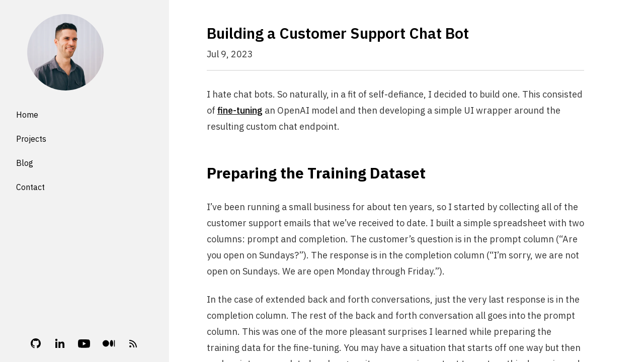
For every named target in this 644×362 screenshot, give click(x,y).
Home (27, 115)
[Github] (36, 343)
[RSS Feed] (133, 343)
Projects (31, 139)
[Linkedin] (60, 343)
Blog (25, 163)
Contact (30, 187)
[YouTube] (84, 343)
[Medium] (109, 343)
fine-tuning (240, 110)
